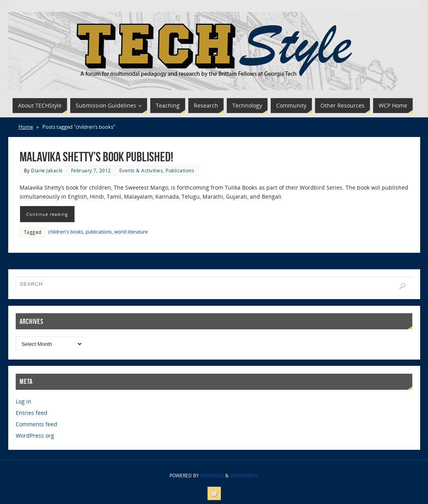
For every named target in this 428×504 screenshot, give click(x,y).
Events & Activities (141, 170)
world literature (131, 232)
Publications (180, 170)
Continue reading (47, 214)
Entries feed (32, 413)
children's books (66, 232)
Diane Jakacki (47, 170)
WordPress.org (35, 436)
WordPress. (244, 476)
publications (99, 232)
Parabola (212, 476)
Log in (24, 401)
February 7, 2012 (91, 170)
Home (26, 127)
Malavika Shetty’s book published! (96, 157)
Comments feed (36, 424)
